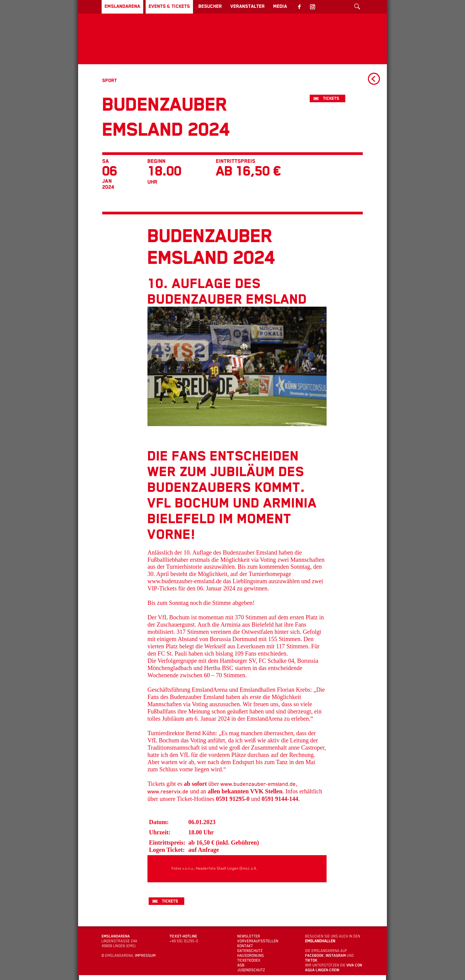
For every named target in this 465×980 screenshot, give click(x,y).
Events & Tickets (183, 6)
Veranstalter (274, 6)
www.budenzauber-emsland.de (257, 831)
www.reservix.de (168, 839)
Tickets (333, 98)
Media (312, 6)
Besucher (231, 6)
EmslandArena (127, 6)
